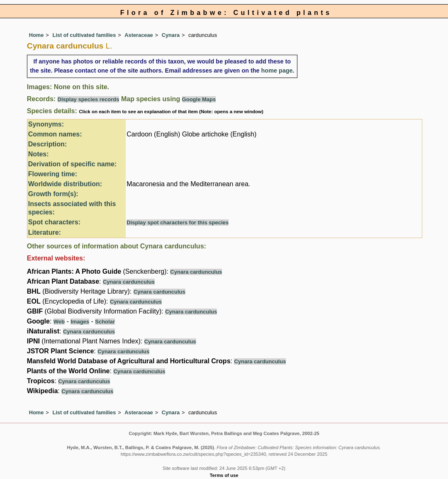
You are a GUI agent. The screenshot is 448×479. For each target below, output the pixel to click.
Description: (47, 144)
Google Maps (199, 99)
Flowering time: (53, 174)
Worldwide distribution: (65, 184)
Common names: (55, 134)
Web (59, 322)
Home (37, 35)
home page (277, 71)
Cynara (171, 35)
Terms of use (224, 475)
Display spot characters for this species (178, 222)
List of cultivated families (84, 35)
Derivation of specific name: (72, 164)
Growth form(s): (53, 194)
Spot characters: (54, 222)
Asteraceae (139, 35)
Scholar (105, 322)
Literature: (45, 232)
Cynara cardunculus (196, 272)
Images (80, 322)
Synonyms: (46, 124)
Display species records (89, 99)
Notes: (39, 154)
